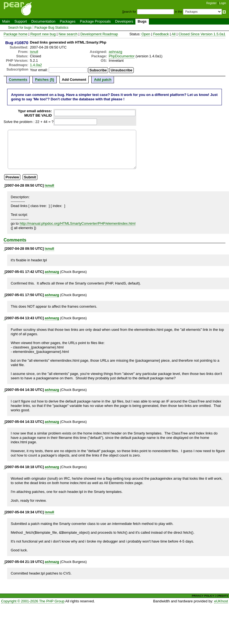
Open (146, 34)
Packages (68, 21)
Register (212, 3)
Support (21, 21)
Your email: (39, 70)
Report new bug (43, 34)
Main (6, 21)
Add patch (103, 80)
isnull (34, 52)
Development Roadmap (99, 34)
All (173, 34)
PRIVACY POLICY (203, 596)
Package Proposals (95, 21)
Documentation (43, 21)
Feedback (161, 34)
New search (68, 34)
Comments (18, 80)
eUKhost (221, 601)
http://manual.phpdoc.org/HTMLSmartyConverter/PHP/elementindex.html (78, 223)
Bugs (142, 21)
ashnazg (115, 52)
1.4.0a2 (36, 65)
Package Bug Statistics (51, 28)
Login (223, 3)
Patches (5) (44, 80)
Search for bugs (20, 28)
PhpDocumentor (122, 56)
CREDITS (222, 596)
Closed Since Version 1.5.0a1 (202, 34)
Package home (16, 34)
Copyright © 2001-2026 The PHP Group (33, 601)
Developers (124, 21)
